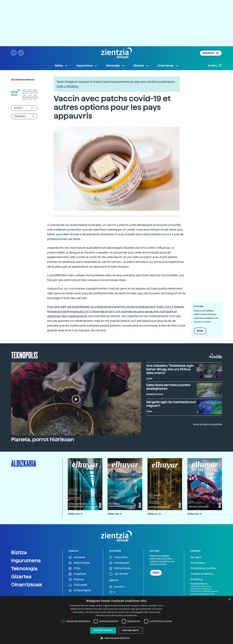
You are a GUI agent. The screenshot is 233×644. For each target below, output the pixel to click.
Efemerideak (120, 568)
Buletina (215, 65)
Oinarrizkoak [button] (168, 66)
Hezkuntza (118, 557)
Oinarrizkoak (27, 585)
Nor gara (196, 557)
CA (30, 97)
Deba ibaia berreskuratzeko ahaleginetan (168, 387)
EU (25, 92)
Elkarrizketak (79, 563)
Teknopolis (24, 355)
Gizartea (21, 576)
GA (35, 97)
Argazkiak (77, 574)
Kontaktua (196, 579)
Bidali (200, 331)
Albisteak (77, 557)
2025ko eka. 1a (194, 514)
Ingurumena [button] (87, 66)
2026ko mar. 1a (75, 514)
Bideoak (76, 580)
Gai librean (119, 574)
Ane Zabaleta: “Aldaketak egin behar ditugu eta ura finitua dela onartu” (170, 369)
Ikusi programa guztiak (208, 424)
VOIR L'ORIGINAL (68, 86)
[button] (14, 53)
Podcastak (78, 585)
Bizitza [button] (61, 66)
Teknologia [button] (115, 66)
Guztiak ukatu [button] (131, 630)
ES (30, 92)
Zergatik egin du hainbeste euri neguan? (171, 404)
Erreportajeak (80, 590)
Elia (137, 82)
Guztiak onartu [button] (103, 630)
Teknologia (24, 568)
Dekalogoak (119, 563)
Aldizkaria (211, 53)
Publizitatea (197, 563)
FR (35, 92)
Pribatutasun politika (203, 568)
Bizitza (19, 552)
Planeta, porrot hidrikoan (43, 439)
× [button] (229, 600)
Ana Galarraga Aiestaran (23, 79)
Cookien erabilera (202, 574)
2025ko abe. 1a (115, 514)
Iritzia (75, 568)
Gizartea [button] (141, 66)
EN (25, 97)
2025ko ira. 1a (154, 514)
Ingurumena (26, 560)
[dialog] (116, 620)
